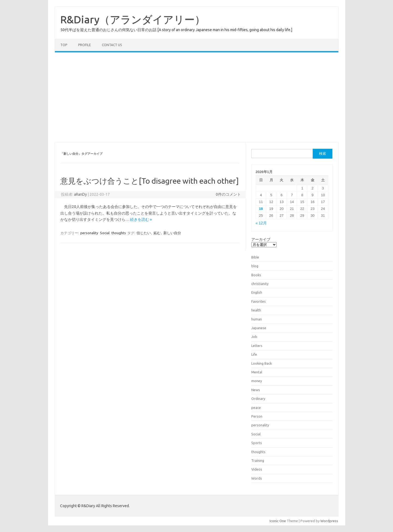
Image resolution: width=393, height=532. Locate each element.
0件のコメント (228, 194)
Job (254, 337)
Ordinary (258, 399)
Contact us (112, 45)
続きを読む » (141, 219)
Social (105, 233)
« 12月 (261, 223)
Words (257, 478)
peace (256, 408)
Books (256, 275)
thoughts (119, 233)
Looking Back (261, 363)
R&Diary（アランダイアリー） (133, 19)
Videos (257, 469)
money (257, 381)
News (256, 390)
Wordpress (329, 521)
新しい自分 (172, 233)
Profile (85, 45)
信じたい (144, 233)
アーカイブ (261, 239)
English (257, 292)
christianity (260, 284)
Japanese (259, 328)
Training (258, 460)
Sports (257, 443)
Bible (255, 257)
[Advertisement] (197, 97)
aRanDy (80, 194)
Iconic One (278, 521)
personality (89, 233)
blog (255, 266)
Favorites (258, 301)
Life (254, 354)
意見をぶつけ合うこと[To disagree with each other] (150, 181)
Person (257, 416)
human (257, 319)
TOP (64, 45)
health (256, 310)
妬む (157, 233)
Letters (257, 346)
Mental (257, 372)
